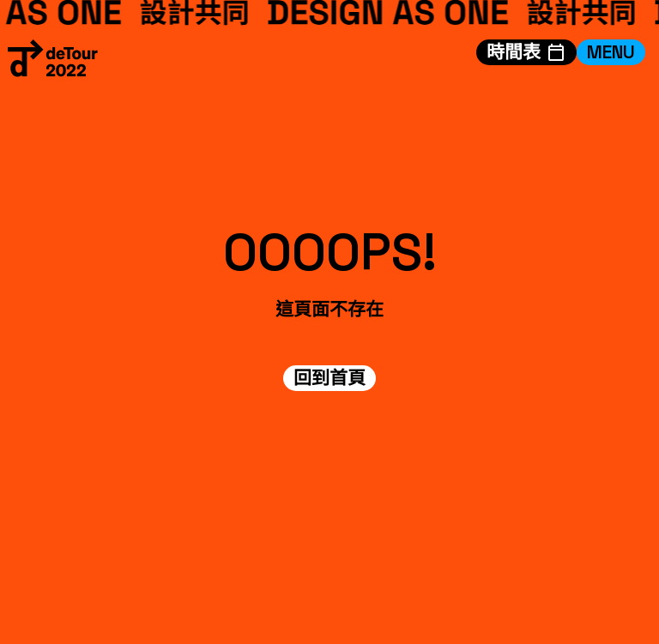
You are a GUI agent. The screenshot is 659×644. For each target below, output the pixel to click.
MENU (611, 52)
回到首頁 (329, 378)
